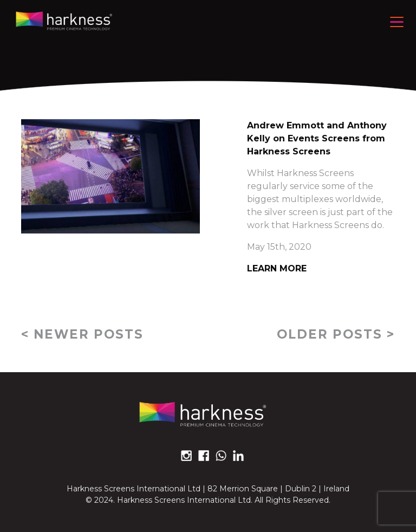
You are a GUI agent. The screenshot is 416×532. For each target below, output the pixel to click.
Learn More (277, 268)
